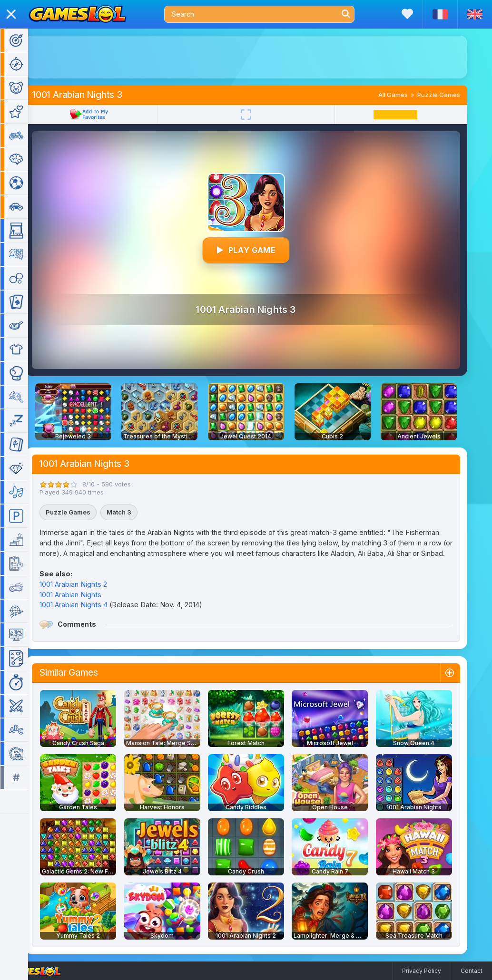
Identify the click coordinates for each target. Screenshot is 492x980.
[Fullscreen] (260, 115)
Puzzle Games (453, 95)
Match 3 (133, 512)
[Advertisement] (260, 57)
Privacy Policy (422, 971)
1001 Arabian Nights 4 (87, 605)
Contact (472, 971)
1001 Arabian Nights (84, 595)
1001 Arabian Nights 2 (87, 584)
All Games (407, 95)
